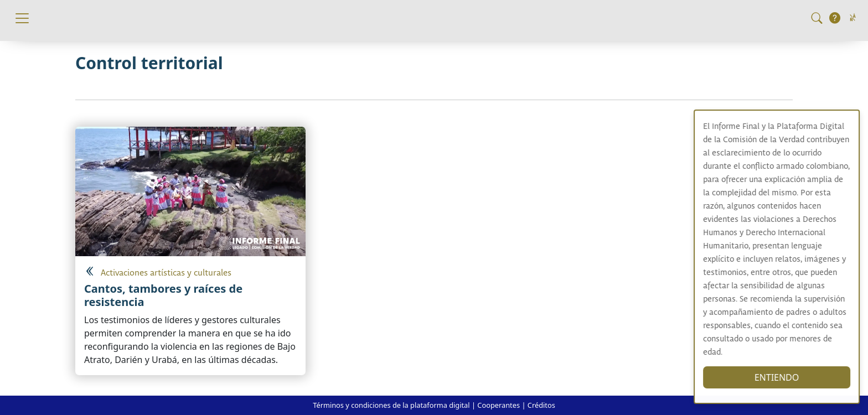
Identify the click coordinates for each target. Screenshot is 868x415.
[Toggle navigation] (22, 18)
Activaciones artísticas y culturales (166, 273)
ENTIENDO (786, 377)
